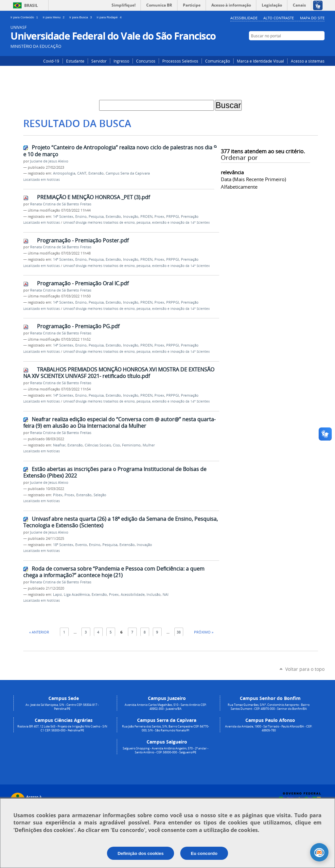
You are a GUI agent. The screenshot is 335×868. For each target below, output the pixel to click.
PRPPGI (173, 217)
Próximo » (204, 632)
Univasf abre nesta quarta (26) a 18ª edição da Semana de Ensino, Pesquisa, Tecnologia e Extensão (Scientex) (121, 522)
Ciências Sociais (98, 445)
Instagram (301, 48)
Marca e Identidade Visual (260, 61)
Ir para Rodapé (110, 17)
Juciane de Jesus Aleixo (49, 161)
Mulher (149, 445)
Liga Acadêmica (77, 594)
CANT (82, 173)
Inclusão (154, 594)
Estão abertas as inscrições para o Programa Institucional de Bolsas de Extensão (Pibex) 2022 (115, 472)
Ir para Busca (82, 17)
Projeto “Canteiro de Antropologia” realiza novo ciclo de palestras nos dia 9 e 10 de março (120, 151)
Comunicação (218, 61)
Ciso (116, 445)
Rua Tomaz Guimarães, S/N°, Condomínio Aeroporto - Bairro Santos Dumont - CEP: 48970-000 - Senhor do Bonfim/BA (269, 707)
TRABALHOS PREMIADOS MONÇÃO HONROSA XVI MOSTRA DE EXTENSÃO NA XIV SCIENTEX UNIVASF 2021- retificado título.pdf (119, 373)
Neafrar (59, 445)
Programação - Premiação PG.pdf (78, 326)
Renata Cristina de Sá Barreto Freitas (61, 204)
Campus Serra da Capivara (128, 173)
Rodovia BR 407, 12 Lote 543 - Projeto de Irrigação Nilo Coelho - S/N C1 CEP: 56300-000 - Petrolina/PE (62, 728)
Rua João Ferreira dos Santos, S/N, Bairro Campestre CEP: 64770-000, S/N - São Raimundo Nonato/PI (166, 728)
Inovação (131, 217)
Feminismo (131, 445)
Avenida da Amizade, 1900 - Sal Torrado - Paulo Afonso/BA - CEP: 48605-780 (269, 728)
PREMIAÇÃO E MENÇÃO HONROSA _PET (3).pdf (93, 197)
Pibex (58, 495)
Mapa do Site (312, 18)
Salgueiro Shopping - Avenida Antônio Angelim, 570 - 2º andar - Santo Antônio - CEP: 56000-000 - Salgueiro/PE (166, 750)
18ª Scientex (63, 545)
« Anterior (39, 632)
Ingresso (121, 61)
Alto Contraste (279, 18)
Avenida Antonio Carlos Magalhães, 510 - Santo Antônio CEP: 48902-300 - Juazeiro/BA (166, 707)
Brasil (31, 5)
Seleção (100, 495)
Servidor (99, 61)
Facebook (311, 48)
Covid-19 (51, 61)
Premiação (190, 217)
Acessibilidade (244, 18)
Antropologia (64, 173)
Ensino (81, 217)
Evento (81, 545)
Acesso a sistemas (308, 61)
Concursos (146, 61)
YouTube (320, 48)
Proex (159, 217)
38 (179, 632)
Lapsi (57, 594)
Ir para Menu (55, 17)
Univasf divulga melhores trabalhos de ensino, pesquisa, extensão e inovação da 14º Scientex (136, 223)
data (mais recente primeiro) (253, 179)
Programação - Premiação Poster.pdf (83, 240)
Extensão (96, 173)
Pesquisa (96, 217)
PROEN (146, 217)
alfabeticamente (239, 187)
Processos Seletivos (180, 61)
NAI (166, 594)
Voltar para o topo (305, 669)
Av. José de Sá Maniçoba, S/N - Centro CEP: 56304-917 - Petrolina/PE (62, 707)
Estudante (75, 61)
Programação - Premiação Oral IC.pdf (83, 283)
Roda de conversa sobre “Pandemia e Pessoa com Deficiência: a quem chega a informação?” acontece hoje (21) (114, 572)
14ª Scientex (63, 217)
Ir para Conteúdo (25, 17)
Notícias (53, 180)
